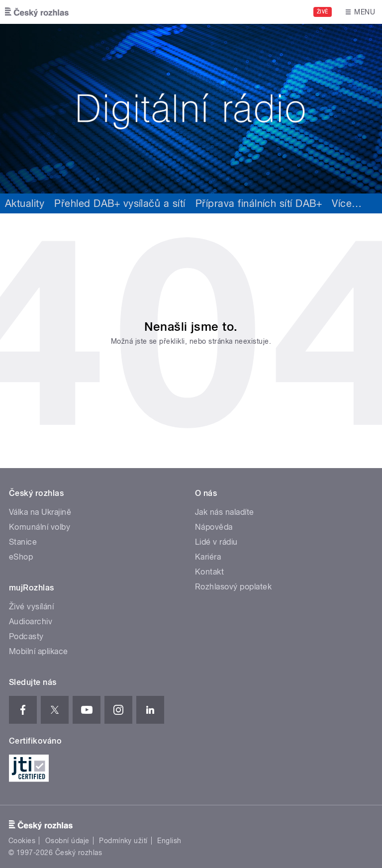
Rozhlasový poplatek (233, 587)
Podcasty (26, 636)
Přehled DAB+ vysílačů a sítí (120, 203)
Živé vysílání (31, 607)
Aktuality (25, 203)
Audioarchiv (31, 622)
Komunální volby (40, 527)
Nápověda (214, 527)
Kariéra (208, 557)
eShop (21, 557)
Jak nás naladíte (225, 512)
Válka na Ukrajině (40, 512)
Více (347, 203)
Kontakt (209, 572)
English (169, 841)
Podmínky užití (123, 841)
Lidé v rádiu (216, 542)
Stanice (23, 542)
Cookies (22, 841)
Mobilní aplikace (39, 651)
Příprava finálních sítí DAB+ (259, 203)
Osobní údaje (67, 841)
